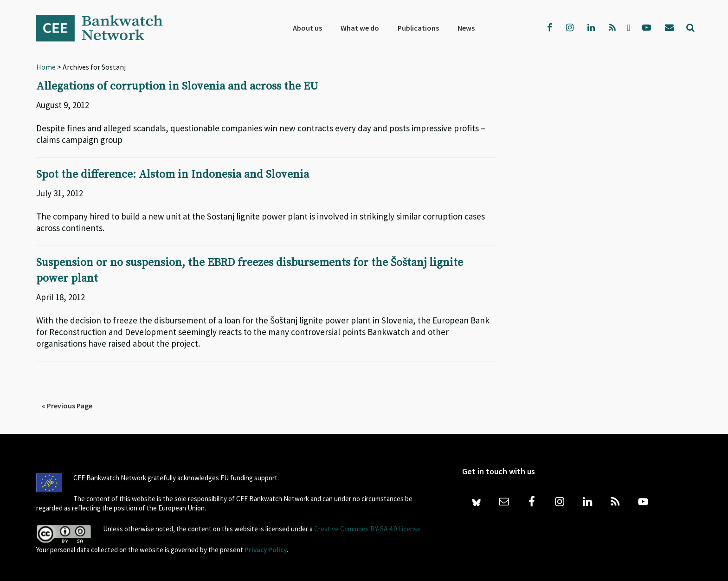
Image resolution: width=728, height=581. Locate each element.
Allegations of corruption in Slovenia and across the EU (177, 86)
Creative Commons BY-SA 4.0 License (367, 527)
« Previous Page (67, 404)
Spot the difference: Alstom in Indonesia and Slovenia (173, 174)
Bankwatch (106, 28)
